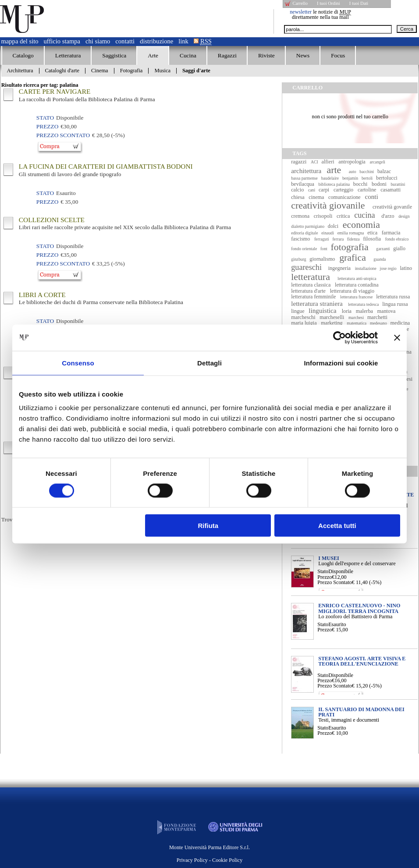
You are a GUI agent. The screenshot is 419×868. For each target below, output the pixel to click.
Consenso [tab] (78, 363)
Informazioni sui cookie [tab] (341, 363)
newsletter (301, 12)
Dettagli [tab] (209, 363)
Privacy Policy (192, 860)
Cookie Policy (227, 860)
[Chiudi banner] (397, 337)
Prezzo (325, 577)
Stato (323, 571)
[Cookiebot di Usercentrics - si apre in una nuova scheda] (339, 337)
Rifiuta (208, 526)
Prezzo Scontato (335, 582)
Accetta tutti (337, 526)
